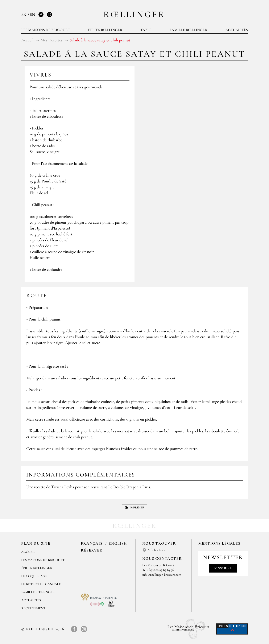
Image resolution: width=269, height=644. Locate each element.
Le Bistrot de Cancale (41, 584)
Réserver (92, 550)
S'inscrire (223, 568)
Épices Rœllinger (105, 30)
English (118, 543)
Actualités (237, 30)
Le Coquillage (34, 576)
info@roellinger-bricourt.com (162, 575)
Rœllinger (134, 14)
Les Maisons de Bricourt (46, 30)
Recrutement (33, 608)
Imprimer (134, 507)
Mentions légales (219, 543)
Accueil (28, 552)
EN (32, 15)
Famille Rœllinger (188, 30)
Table (146, 30)
